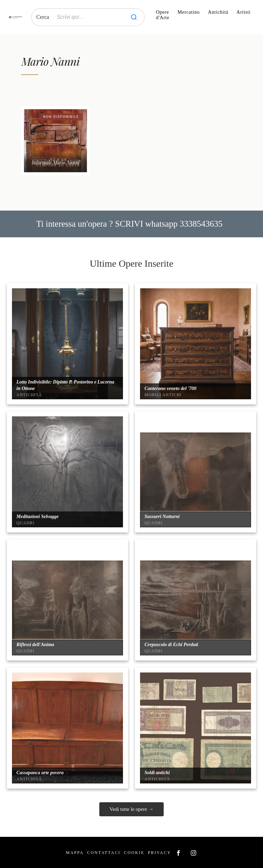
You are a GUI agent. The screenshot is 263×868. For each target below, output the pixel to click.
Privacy (160, 853)
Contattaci (104, 853)
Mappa (75, 853)
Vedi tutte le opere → (131, 809)
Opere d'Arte (162, 15)
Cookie (134, 853)
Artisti (244, 12)
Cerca (43, 17)
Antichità (218, 12)
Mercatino (189, 12)
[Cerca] (134, 17)
